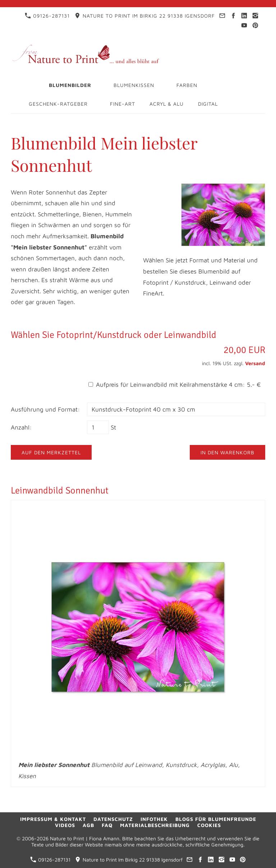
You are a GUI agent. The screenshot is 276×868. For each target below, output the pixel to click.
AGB (88, 825)
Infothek (154, 819)
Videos (65, 825)
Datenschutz (113, 819)
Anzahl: (21, 427)
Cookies (209, 825)
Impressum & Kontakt (53, 819)
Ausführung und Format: (45, 409)
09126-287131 (47, 16)
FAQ (107, 825)
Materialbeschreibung (155, 825)
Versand (255, 363)
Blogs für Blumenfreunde (216, 819)
